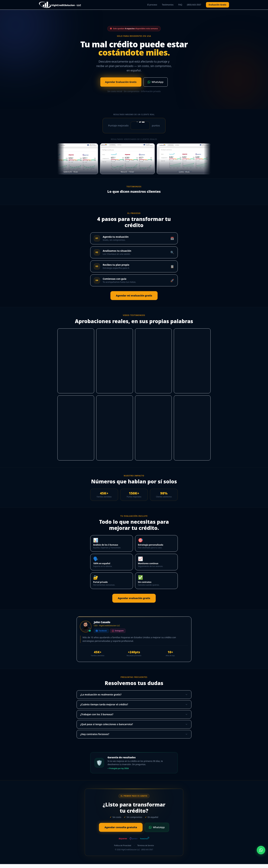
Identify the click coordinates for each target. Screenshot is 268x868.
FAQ (180, 5)
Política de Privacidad (123, 845)
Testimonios (168, 5)
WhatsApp (156, 82)
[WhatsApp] (261, 850)
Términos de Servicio (146, 845)
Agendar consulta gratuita (121, 827)
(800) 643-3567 (194, 5)
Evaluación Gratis (217, 5)
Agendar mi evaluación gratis (134, 296)
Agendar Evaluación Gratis (121, 82)
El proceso (152, 5)
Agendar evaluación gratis (134, 598)
